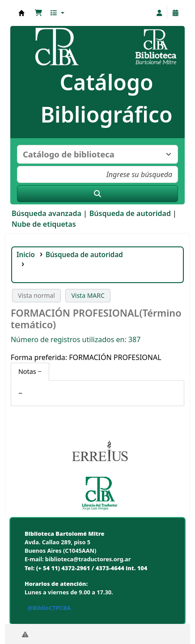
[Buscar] (97, 194)
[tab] (30, 372)
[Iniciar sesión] (159, 13)
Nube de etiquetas (44, 224)
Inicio (26, 254)
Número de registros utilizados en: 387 (76, 339)
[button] (38, 13)
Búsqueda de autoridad (130, 213)
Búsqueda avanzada (47, 213)
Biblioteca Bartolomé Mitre (21, 13)
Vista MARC (88, 295)
